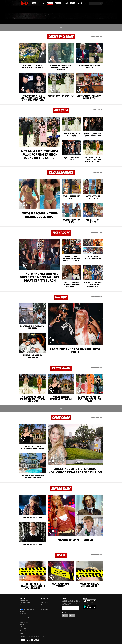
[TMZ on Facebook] (21, 3)
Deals (96, 16)
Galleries (22, 624)
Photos (48, 16)
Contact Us (44, 601)
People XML (23, 629)
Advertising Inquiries (46, 607)
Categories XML (24, 622)
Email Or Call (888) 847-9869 (37, 10)
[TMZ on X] (23, 3)
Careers (43, 605)
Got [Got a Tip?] (24, 10)
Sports (35, 16)
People (22, 627)
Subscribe (77, 608)
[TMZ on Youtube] (26, 3)
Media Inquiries (45, 609)
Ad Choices (23, 607)
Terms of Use (23, 605)
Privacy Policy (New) (25, 603)
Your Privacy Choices (27, 609)
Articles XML (23, 614)
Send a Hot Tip (45, 603)
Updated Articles (24, 616)
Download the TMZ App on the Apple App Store (90, 601)
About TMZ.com (24, 601)
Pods (73, 16)
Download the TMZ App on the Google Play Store (90, 607)
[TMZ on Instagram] (28, 3)
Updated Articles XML (25, 618)
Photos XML (23, 631)
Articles (22, 611)
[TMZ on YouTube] (70, 615)
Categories (23, 620)
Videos (61, 16)
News (23, 16)
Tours (84, 16)
